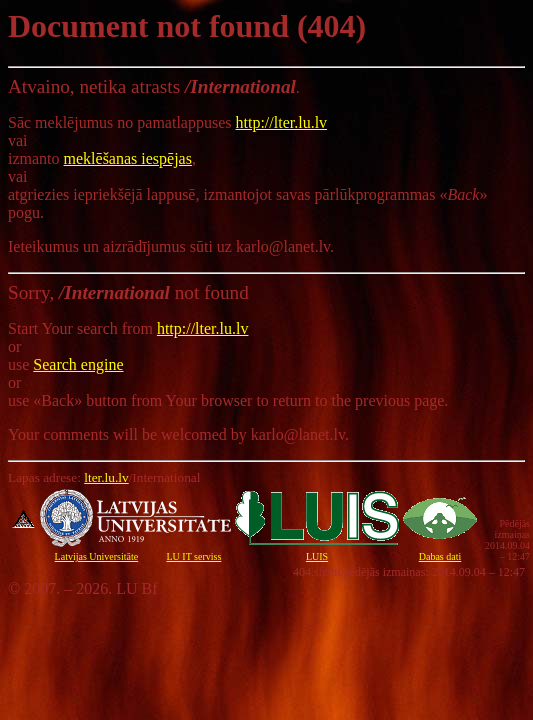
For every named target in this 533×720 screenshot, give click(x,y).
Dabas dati (440, 556)
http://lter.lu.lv (282, 122)
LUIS (317, 556)
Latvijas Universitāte (97, 556)
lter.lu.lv (106, 477)
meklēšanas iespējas (128, 158)
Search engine (78, 364)
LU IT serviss (193, 556)
